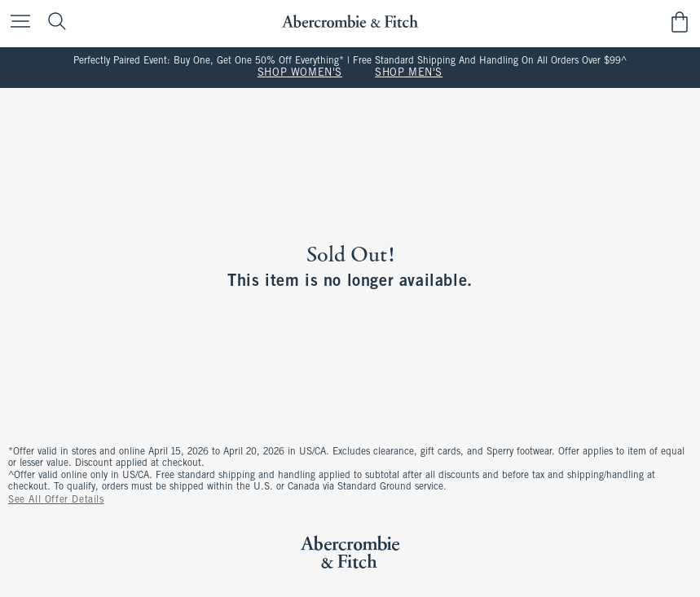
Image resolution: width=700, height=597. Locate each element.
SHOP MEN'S (409, 73)
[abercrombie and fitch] (350, 22)
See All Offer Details (56, 500)
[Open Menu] (16, 22)
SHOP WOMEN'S (300, 73)
